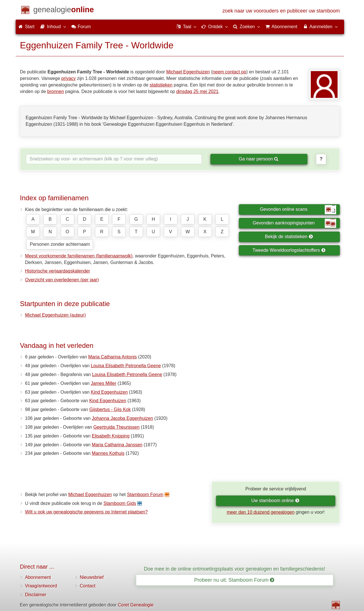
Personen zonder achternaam (60, 244)
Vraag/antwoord (41, 586)
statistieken (161, 85)
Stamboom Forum (145, 495)
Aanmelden (320, 26)
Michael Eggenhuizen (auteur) (55, 315)
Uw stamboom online (275, 500)
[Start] (64, 11)
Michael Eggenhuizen (188, 72)
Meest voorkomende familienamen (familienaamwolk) (79, 256)
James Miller (104, 383)
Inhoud (53, 26)
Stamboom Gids (120, 503)
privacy (69, 78)
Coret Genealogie (136, 605)
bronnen (56, 91)
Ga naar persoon (258, 159)
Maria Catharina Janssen (117, 445)
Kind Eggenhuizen (109, 392)
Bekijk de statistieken (289, 237)
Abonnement (38, 577)
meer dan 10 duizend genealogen (260, 512)
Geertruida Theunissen (116, 427)
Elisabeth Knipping (111, 436)
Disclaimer (36, 595)
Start (26, 27)
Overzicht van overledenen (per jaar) (62, 280)
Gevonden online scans (298, 210)
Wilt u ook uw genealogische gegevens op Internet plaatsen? (86, 512)
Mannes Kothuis (108, 453)
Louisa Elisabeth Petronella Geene (126, 366)
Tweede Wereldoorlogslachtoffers (289, 250)
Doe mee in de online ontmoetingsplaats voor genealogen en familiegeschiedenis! (235, 569)
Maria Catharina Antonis (112, 357)
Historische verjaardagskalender (58, 271)
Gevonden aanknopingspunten (294, 223)
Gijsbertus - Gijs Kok (110, 409)
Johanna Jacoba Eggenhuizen (122, 418)
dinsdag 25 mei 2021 (197, 91)
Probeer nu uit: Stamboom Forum (234, 580)
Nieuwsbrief (92, 577)
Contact (88, 586)
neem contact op (229, 72)
